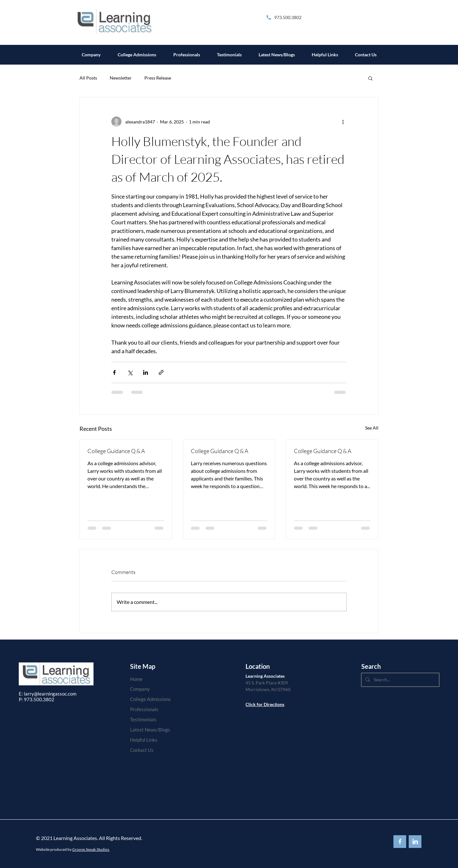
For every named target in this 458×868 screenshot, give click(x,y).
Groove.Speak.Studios (91, 849)
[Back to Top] (400, 842)
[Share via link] (161, 372)
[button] (370, 78)
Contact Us (142, 750)
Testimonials (143, 719)
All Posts (88, 78)
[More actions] (343, 122)
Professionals (144, 709)
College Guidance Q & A (116, 451)
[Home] (150, 679)
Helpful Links (144, 740)
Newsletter (121, 78)
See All (372, 428)
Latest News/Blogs (150, 730)
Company (140, 689)
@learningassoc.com (55, 694)
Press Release (158, 78)
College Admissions (150, 699)
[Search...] (400, 680)
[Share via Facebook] (114, 372)
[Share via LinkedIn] (146, 372)
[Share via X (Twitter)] (130, 372)
